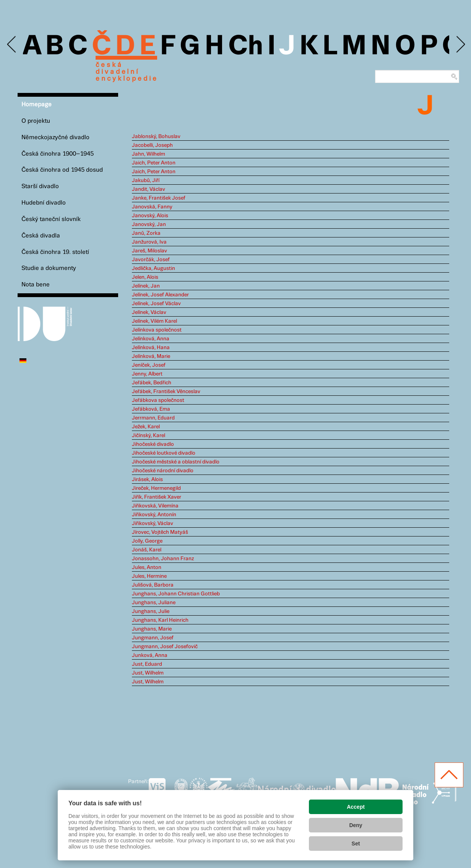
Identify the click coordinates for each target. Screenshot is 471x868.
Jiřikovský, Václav (153, 523)
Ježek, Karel (146, 427)
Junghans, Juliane (154, 603)
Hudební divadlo (44, 203)
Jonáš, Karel (147, 550)
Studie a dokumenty (49, 268)
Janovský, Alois (150, 216)
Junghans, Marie (152, 629)
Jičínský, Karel (149, 436)
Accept (356, 807)
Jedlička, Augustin (153, 268)
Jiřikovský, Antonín (154, 515)
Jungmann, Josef (153, 638)
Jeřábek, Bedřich (152, 383)
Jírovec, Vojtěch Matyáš (160, 532)
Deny (356, 825)
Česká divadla (41, 236)
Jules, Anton (147, 567)
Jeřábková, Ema (151, 409)
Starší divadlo (40, 186)
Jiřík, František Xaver (157, 497)
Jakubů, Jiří (146, 180)
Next (460, 45)
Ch (246, 47)
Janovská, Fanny (152, 207)
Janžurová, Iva (149, 242)
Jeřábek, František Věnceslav (166, 392)
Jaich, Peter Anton (154, 163)
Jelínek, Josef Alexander (160, 295)
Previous (12, 45)
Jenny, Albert (147, 374)
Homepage (37, 105)
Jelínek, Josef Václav (156, 304)
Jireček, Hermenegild (156, 488)
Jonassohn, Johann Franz (163, 559)
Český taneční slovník (51, 219)
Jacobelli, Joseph (152, 145)
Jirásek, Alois (147, 480)
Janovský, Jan (149, 224)
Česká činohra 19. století (55, 252)
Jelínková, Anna (151, 339)
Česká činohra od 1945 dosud (62, 170)
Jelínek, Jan (146, 286)
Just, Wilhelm (148, 673)
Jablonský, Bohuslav (156, 137)
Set (356, 844)
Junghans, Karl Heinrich (160, 620)
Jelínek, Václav (149, 312)
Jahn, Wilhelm (149, 154)
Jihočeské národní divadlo (163, 471)
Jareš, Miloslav (149, 251)
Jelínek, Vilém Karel (154, 321)
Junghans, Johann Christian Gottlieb (176, 594)
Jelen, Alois (145, 277)
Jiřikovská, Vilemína (155, 506)
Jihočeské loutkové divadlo (164, 453)
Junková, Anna (150, 655)
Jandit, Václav (149, 189)
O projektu (36, 121)
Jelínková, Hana (151, 348)
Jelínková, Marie (151, 356)
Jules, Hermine (149, 576)
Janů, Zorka (146, 233)
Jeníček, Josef (149, 365)
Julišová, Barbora (153, 585)
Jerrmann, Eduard (153, 418)
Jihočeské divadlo (153, 444)
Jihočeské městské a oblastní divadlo (176, 462)
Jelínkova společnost (157, 330)
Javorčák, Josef (151, 260)
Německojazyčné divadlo (55, 137)
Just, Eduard (147, 664)
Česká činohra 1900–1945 (58, 154)
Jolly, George (147, 541)
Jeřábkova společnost (158, 400)
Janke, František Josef (159, 198)
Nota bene (36, 285)
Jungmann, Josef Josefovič (165, 647)
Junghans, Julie (151, 611)
